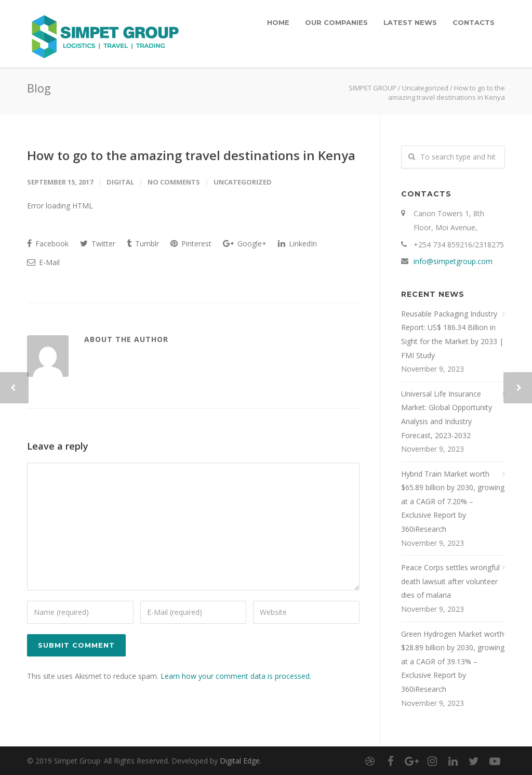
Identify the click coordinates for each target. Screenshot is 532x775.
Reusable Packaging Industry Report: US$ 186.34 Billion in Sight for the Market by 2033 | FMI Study (452, 334)
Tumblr (143, 244)
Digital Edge (240, 761)
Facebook (48, 244)
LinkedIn (297, 244)
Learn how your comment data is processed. (236, 676)
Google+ (245, 244)
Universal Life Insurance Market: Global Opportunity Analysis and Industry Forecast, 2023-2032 (447, 415)
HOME (278, 22)
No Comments (174, 182)
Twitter (98, 244)
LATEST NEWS (410, 22)
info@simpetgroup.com (453, 261)
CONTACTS (474, 22)
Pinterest (191, 244)
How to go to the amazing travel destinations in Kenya (191, 155)
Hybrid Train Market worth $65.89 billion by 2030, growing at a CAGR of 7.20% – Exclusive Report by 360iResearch (453, 501)
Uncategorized (425, 88)
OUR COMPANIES (336, 22)
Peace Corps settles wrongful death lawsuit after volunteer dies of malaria (450, 581)
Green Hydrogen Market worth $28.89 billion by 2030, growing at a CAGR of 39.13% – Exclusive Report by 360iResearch (453, 661)
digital (120, 182)
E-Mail (43, 262)
